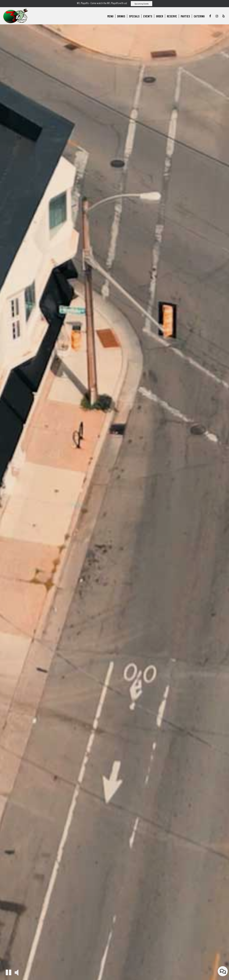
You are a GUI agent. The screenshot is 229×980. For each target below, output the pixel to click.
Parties (185, 16)
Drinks (121, 16)
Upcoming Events (142, 4)
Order (160, 16)
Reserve (172, 16)
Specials (134, 16)
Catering (199, 16)
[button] (8, 972)
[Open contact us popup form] (223, 971)
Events (148, 16)
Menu (110, 16)
